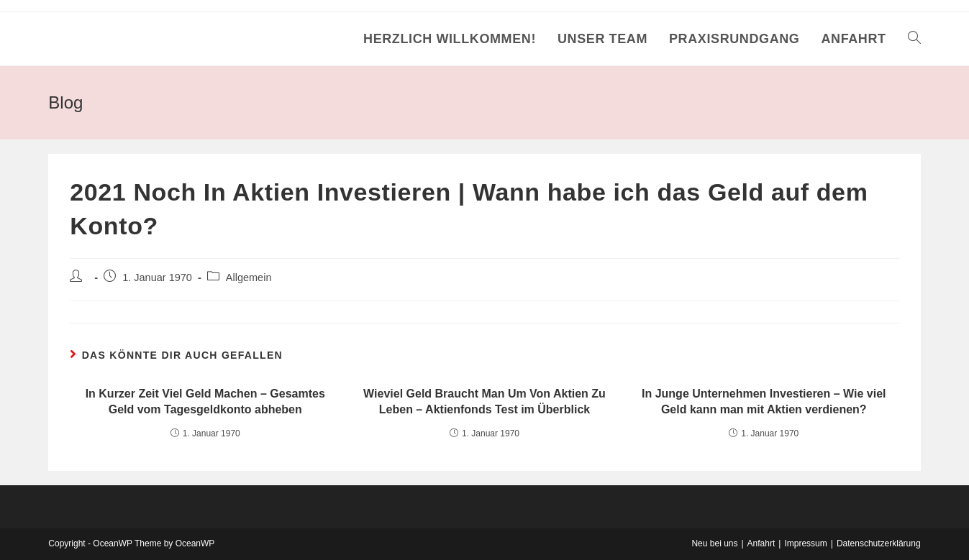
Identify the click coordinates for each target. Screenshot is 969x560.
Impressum (805, 543)
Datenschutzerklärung (879, 543)
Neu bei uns (714, 543)
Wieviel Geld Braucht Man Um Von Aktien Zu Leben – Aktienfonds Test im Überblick (484, 401)
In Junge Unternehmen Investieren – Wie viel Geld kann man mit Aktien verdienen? (764, 401)
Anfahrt (761, 543)
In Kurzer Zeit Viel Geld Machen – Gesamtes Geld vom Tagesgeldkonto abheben (205, 401)
